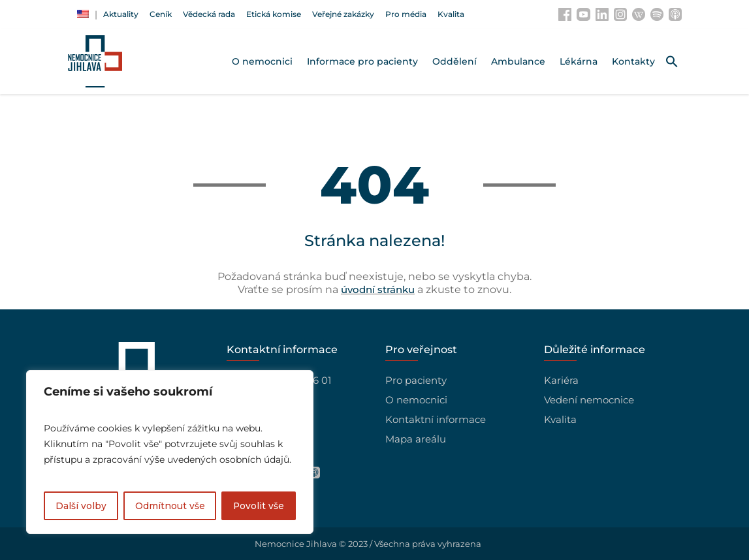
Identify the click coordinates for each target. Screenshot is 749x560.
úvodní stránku (378, 289)
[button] (672, 61)
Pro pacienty (416, 380)
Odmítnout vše (169, 506)
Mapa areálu (416, 439)
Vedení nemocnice (589, 400)
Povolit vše (258, 506)
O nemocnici (416, 400)
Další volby (81, 506)
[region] (170, 452)
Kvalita (560, 419)
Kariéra (561, 380)
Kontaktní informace (436, 419)
